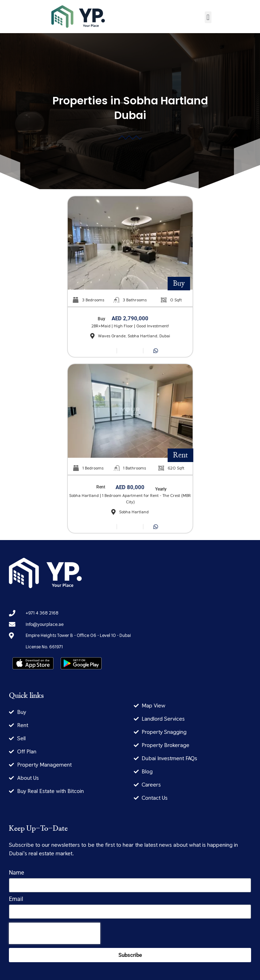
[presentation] (55, 933)
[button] (208, 17)
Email (16, 899)
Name (16, 873)
